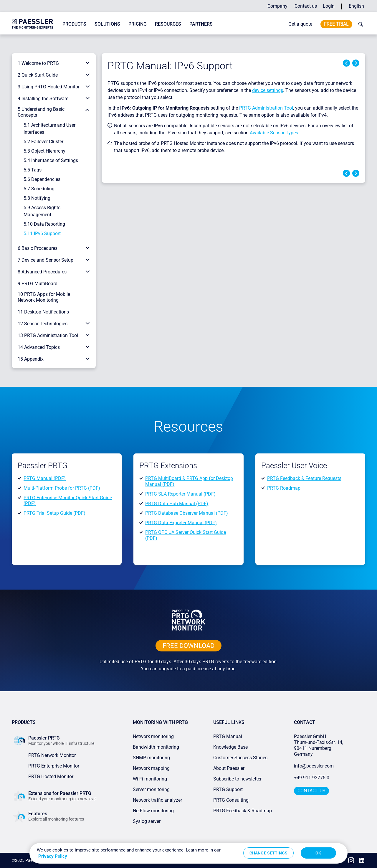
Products (74, 24)
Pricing (138, 24)
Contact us (306, 6)
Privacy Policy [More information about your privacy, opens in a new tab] (53, 856)
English (356, 6)
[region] (188, 853)
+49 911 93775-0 (312, 778)
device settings (268, 90)
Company (277, 6)
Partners (201, 24)
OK (318, 853)
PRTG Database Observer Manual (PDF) (187, 513)
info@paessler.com (314, 766)
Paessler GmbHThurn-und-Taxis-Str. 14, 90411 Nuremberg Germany (319, 745)
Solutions (107, 24)
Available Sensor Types (274, 133)
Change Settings (268, 853)
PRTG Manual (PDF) (45, 478)
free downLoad (188, 646)
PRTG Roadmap (284, 488)
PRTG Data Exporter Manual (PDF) (181, 523)
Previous (346, 63)
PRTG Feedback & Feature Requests (304, 478)
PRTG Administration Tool (266, 108)
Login (329, 6)
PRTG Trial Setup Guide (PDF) (54, 513)
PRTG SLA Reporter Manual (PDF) (180, 494)
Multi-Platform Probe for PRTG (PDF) (62, 488)
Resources (168, 24)
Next (356, 63)
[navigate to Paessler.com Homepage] (32, 23)
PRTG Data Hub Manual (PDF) (177, 503)
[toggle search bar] (359, 24)
